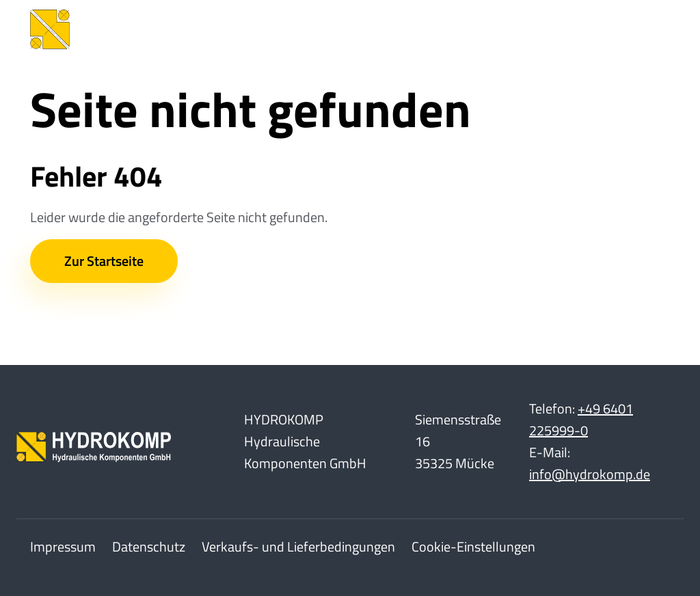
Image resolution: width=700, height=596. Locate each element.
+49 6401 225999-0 (581, 419)
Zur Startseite (104, 261)
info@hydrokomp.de (590, 474)
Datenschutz (149, 546)
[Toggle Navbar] (649, 29)
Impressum (63, 546)
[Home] (133, 29)
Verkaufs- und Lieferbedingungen (298, 546)
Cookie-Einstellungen (473, 546)
